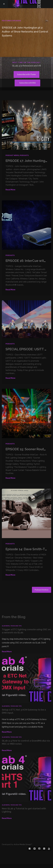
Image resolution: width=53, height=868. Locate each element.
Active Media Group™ (23, 836)
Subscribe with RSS (39, 75)
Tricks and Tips (16, 618)
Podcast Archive (42, 582)
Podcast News (12, 147)
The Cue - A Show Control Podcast (26, 4)
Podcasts (24, 147)
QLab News (6, 618)
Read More (10, 181)
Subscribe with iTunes (16, 75)
